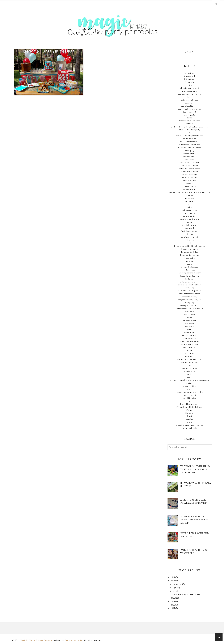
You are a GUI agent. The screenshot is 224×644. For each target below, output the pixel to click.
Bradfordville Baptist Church (190, 136)
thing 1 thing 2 (190, 395)
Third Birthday (190, 398)
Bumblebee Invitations (190, 145)
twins (190, 422)
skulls (190, 374)
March (176, 591)
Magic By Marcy (27, 640)
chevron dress (190, 157)
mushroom (190, 315)
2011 (173, 601)
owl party (190, 327)
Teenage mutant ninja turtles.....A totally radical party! (195, 469)
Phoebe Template (44, 640)
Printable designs (190, 362)
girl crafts (190, 240)
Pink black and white (190, 341)
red (190, 365)
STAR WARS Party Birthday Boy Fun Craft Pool (190, 380)
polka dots (190, 353)
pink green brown (190, 344)
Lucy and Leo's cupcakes (190, 291)
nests (190, 318)
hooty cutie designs (190, 255)
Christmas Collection (190, 162)
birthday (190, 124)
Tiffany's (190, 410)
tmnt (190, 416)
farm (190, 222)
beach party (190, 115)
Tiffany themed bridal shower (190, 407)
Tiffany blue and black (190, 404)
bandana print (190, 112)
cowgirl (190, 183)
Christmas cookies (190, 165)
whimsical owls (190, 428)
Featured (190, 228)
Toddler (190, 419)
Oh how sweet (190, 321)
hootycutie (190, 258)
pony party (190, 356)
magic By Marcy (190, 297)
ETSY (190, 204)
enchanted (190, 201)
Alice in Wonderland (190, 88)
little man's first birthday (190, 285)
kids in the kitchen (190, 267)
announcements (190, 91)
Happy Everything (190, 249)
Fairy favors (190, 213)
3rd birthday (190, 79)
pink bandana (190, 339)
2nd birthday (190, 73)
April (175, 588)
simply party (190, 371)
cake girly (190, 151)
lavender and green (190, 276)
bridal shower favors (190, 142)
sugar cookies (190, 386)
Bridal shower (190, 139)
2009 (173, 608)
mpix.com (190, 312)
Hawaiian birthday (190, 252)
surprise (190, 389)
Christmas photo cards (190, 169)
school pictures (190, 368)
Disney (190, 195)
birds (190, 118)
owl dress (190, 324)
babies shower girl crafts (190, 94)
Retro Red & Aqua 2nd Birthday (49, 52)
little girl (190, 279)
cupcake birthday (190, 189)
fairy (190, 207)
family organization (190, 219)
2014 (173, 577)
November (178, 584)
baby (190, 97)
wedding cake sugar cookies (190, 425)
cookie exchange (190, 174)
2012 (173, 598)
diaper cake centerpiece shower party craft (190, 192)
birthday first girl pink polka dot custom (190, 127)
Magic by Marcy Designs (190, 300)
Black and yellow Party (190, 130)
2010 (173, 605)
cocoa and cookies (190, 172)
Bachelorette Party (190, 106)
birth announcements (190, 121)
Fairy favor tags (190, 210)
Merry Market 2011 (190, 306)
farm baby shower (190, 225)
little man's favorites (190, 282)
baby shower (190, 103)
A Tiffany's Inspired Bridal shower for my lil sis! (195, 520)
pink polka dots (190, 347)
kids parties (190, 270)
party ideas (190, 332)
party (190, 329)
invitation (190, 261)
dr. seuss (190, 198)
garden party (190, 234)
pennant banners (190, 335)
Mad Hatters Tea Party (190, 294)
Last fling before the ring (190, 273)
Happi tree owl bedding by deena (190, 246)
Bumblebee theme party (190, 148)
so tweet (190, 377)
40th (190, 85)
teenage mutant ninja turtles (190, 392)
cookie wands (190, 180)
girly (190, 243)
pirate (190, 350)
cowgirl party (190, 186)
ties (190, 401)
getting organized (190, 237)
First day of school (190, 231)
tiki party (190, 413)
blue (190, 133)
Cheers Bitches (190, 154)
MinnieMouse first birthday (190, 309)
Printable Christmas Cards (190, 359)
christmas (190, 160)
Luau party (190, 288)
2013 (173, 581)
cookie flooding (190, 177)
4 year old (190, 82)
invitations (190, 264)
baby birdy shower (190, 100)
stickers (190, 383)
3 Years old (190, 76)
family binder (190, 216)
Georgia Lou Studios (74, 640)
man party (190, 303)
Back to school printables (190, 109)
